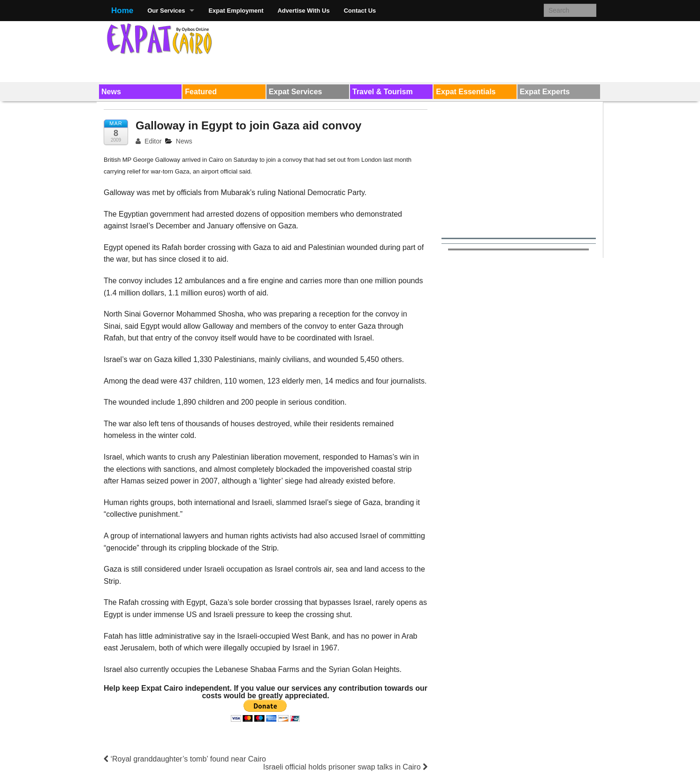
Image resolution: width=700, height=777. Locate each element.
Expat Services (296, 92)
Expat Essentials (466, 92)
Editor (149, 141)
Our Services (166, 11)
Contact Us (360, 11)
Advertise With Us (303, 11)
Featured (201, 92)
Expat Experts (545, 92)
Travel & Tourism (383, 92)
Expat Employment (236, 11)
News (111, 92)
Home (122, 11)
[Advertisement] (426, 50)
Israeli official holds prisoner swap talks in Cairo (345, 767)
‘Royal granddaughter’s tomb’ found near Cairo (185, 759)
